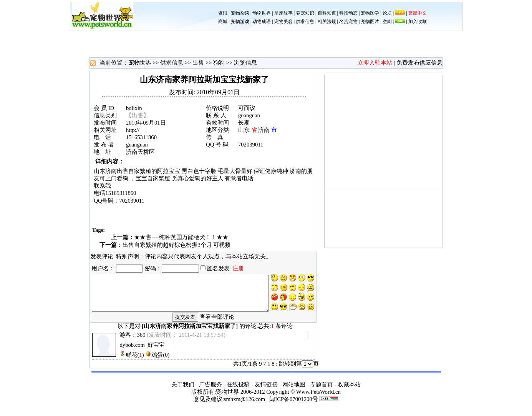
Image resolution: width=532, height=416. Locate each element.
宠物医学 (370, 13)
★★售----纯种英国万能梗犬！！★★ (181, 237)
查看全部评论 (217, 322)
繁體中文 (418, 13)
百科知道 (327, 13)
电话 (248, 178)
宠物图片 (370, 22)
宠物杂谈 (240, 13)
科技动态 (348, 13)
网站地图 (294, 390)
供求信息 (305, 22)
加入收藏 (418, 22)
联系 (99, 186)
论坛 (387, 13)
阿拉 (163, 171)
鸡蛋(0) (160, 360)
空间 (387, 22)
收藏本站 (349, 390)
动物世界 (262, 13)
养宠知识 (305, 13)
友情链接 (266, 390)
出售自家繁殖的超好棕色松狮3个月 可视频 (177, 245)
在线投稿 (238, 390)
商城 (223, 22)
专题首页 (322, 390)
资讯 (223, 13)
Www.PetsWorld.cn (318, 397)
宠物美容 (283, 22)
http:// (133, 130)
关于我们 (183, 390)
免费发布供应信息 (419, 63)
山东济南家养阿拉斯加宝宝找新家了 (190, 331)
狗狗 (219, 63)
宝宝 (174, 171)
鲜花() (135, 360)
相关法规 (327, 22)
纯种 (282, 171)
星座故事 (283, 13)
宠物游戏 (240, 22)
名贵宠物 (348, 22)
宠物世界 (140, 63)
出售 (198, 63)
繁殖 (146, 171)
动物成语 (262, 22)
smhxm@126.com (245, 404)
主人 (218, 178)
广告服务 (210, 390)
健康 (271, 171)
